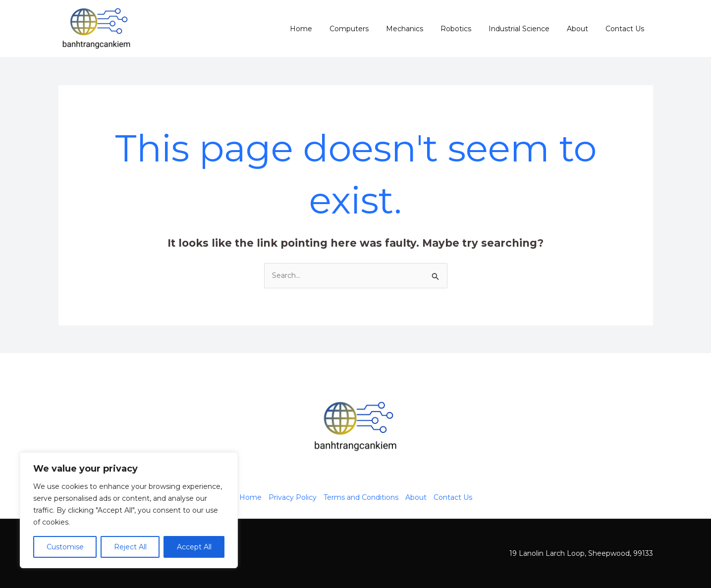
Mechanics (420, 29)
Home (324, 29)
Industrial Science (528, 29)
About (583, 29)
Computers (368, 29)
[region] (129, 510)
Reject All (130, 547)
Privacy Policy (293, 497)
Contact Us (627, 29)
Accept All (194, 547)
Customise (65, 547)
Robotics (468, 29)
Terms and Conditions (361, 497)
